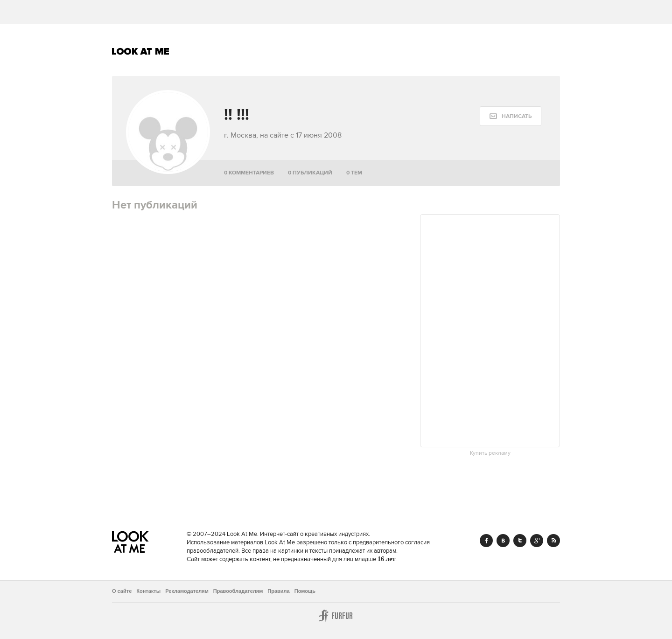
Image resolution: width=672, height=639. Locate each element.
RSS (553, 541)
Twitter (520, 541)
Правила (278, 591)
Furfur (336, 616)
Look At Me (141, 51)
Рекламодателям (187, 591)
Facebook (486, 541)
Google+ (537, 541)
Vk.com (503, 541)
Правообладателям (238, 591)
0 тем (354, 173)
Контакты (148, 591)
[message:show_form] (511, 116)
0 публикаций (310, 173)
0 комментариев (249, 173)
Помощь (305, 591)
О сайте (122, 591)
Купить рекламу (490, 453)
